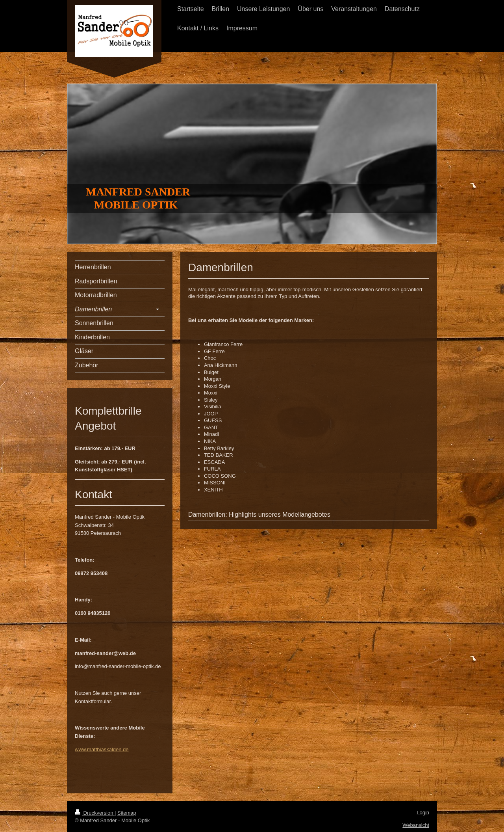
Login (423, 812)
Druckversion (95, 813)
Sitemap (127, 813)
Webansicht (416, 825)
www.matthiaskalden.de (102, 749)
